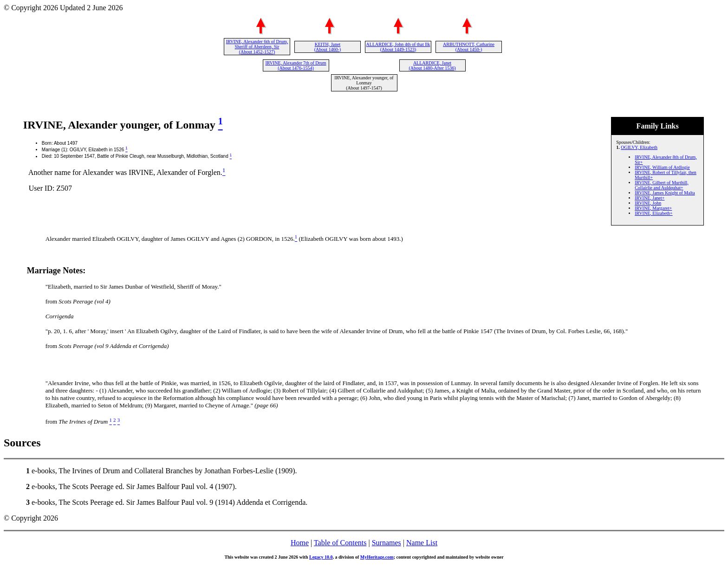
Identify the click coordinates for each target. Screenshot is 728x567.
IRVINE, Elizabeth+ (653, 213)
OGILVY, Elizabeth (639, 147)
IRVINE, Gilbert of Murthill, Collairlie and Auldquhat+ (662, 185)
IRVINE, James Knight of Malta (665, 193)
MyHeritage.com (377, 557)
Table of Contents (340, 543)
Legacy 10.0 (321, 557)
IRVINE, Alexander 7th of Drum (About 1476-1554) (296, 65)
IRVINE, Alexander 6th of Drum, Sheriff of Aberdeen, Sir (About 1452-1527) (257, 47)
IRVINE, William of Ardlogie (662, 167)
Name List (422, 543)
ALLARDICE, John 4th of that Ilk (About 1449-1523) (398, 47)
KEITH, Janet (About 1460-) (328, 47)
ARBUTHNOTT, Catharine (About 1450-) (469, 47)
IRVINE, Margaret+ (653, 208)
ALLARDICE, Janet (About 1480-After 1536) (432, 65)
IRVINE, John (648, 203)
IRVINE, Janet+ (650, 198)
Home (300, 543)
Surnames (387, 543)
